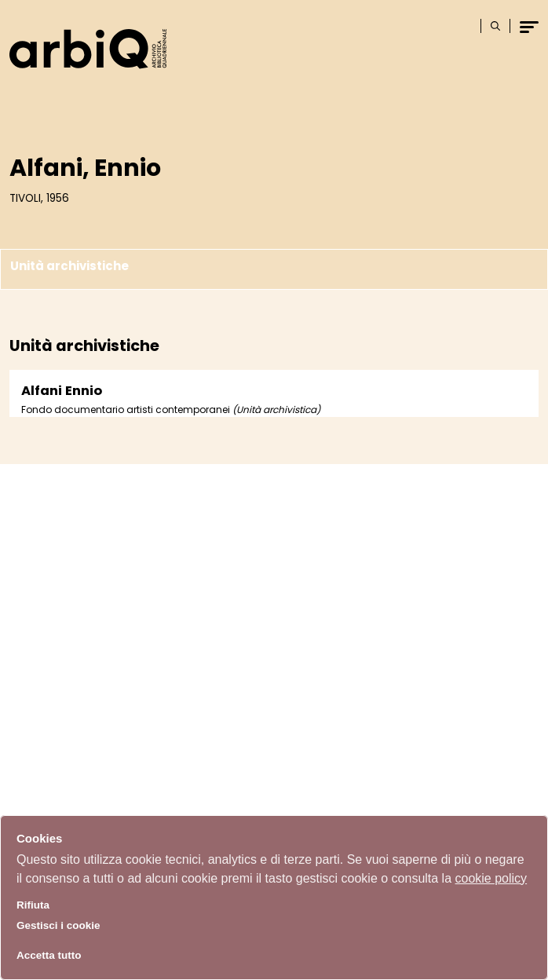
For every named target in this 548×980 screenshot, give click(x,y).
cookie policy (491, 878)
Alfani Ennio (62, 391)
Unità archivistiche (69, 266)
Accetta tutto (49, 955)
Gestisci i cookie (58, 925)
